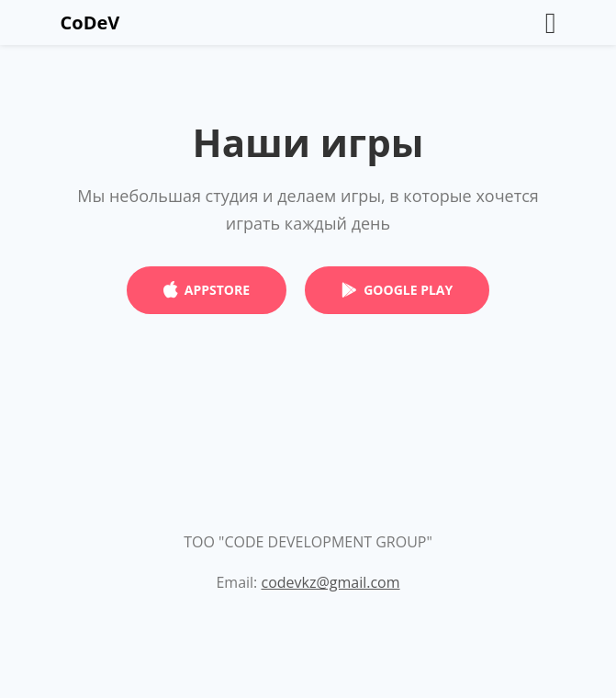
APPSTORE (217, 290)
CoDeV (90, 23)
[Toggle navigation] (551, 23)
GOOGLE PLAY (408, 290)
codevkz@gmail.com (330, 582)
